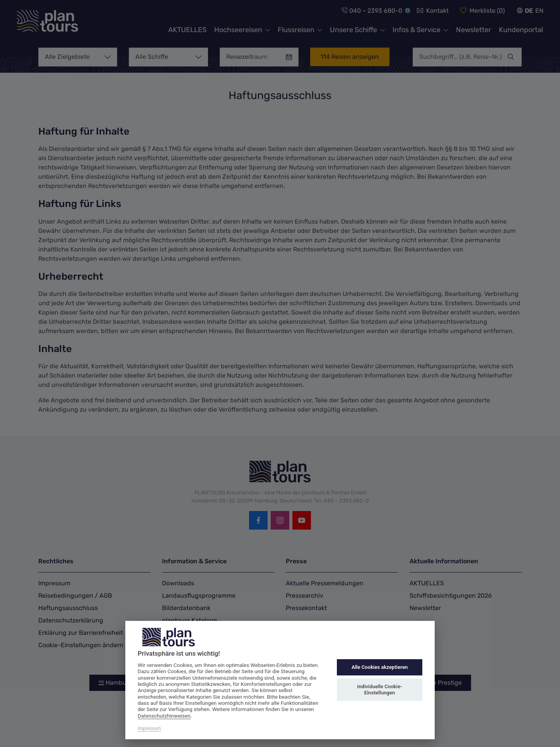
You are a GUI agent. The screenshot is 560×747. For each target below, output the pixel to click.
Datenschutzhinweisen (164, 716)
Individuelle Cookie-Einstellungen (379, 690)
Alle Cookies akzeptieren (380, 667)
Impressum (149, 728)
